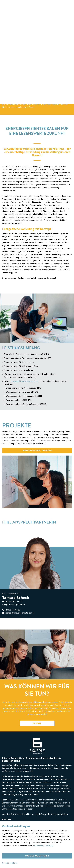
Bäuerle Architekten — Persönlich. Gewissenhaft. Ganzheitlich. (37, 746)
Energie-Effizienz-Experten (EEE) (25, 381)
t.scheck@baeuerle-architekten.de (18, 613)
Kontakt (37, 723)
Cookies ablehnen (10, 863)
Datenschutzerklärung (44, 846)
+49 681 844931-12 (11, 610)
